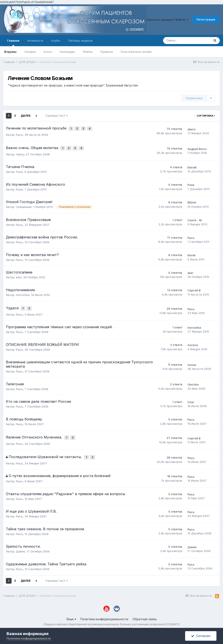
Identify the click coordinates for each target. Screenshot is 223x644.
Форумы (10, 52)
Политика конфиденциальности (104, 611)
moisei (192, 360)
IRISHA (192, 199)
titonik (192, 252)
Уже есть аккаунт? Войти (167, 20)
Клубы (56, 41)
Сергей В (194, 287)
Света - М (195, 217)
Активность (35, 41)
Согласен (201, 636)
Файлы (88, 52)
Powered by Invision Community (111, 620)
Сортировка (206, 116)
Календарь (68, 52)
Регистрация (206, 19)
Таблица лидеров (80, 41)
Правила (107, 52)
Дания (20, 543)
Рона (19, 168)
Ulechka (193, 380)
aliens (192, 128)
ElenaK (192, 164)
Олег (191, 397)
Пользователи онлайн (136, 52)
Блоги (48, 52)
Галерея (30, 52)
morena (193, 340)
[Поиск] (187, 41)
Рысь (19, 133)
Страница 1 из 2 (57, 116)
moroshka (23, 292)
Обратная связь (145, 611)
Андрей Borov (197, 146)
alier (19, 274)
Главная (13, 42)
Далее (26, 116)
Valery (20, 151)
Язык (71, 611)
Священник (24, 204)
